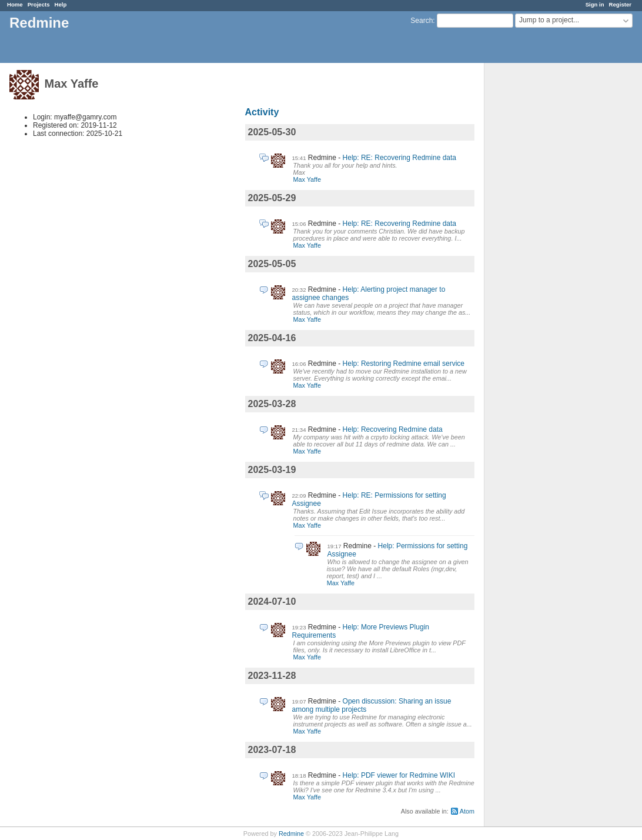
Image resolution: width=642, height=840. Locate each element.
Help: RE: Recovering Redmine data (399, 158)
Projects (39, 4)
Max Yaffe (307, 179)
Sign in (595, 4)
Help (61, 4)
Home (15, 4)
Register (620, 4)
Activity (262, 112)
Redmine (291, 834)
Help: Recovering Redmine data (393, 429)
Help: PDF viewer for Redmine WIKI (399, 775)
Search (422, 21)
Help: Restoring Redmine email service (404, 364)
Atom (467, 811)
